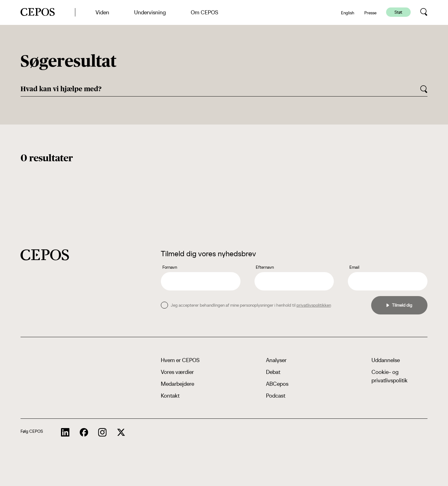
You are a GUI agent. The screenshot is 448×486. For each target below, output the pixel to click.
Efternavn (265, 267)
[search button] (424, 12)
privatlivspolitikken (314, 305)
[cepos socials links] (65, 432)
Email (354, 267)
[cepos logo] (45, 255)
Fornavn (170, 267)
